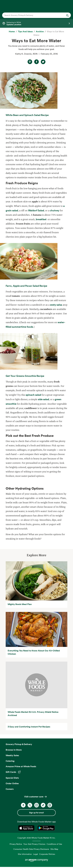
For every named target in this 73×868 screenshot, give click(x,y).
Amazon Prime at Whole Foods (21, 766)
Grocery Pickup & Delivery (19, 744)
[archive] (40, 32)
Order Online (12, 783)
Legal (35, 854)
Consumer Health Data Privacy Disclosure (31, 849)
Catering (10, 761)
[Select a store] (36, 23)
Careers (10, 789)
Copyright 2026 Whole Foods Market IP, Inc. (36, 838)
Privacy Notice (16, 844)
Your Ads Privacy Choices (34, 844)
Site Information (25, 854)
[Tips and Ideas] (25, 32)
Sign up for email (36, 813)
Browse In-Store (14, 750)
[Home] (12, 32)
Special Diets (12, 778)
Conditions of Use (54, 844)
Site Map (54, 849)
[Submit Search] (67, 15)
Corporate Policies (47, 854)
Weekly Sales (12, 755)
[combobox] (33, 15)
